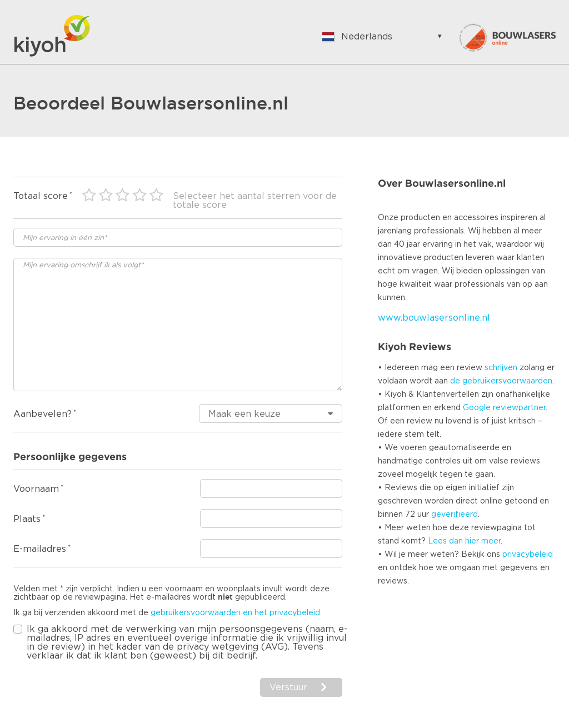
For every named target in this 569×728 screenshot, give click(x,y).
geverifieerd (455, 515)
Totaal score (41, 196)
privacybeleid (528, 555)
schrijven (501, 368)
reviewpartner (519, 408)
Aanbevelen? (43, 414)
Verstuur (288, 687)
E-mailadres (40, 549)
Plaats (27, 519)
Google (477, 408)
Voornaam (36, 489)
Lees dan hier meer (464, 541)
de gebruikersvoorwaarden (501, 381)
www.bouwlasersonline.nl (434, 318)
